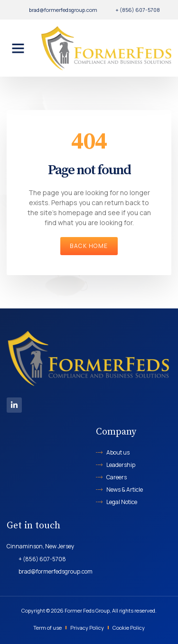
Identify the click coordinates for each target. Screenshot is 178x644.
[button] (18, 48)
